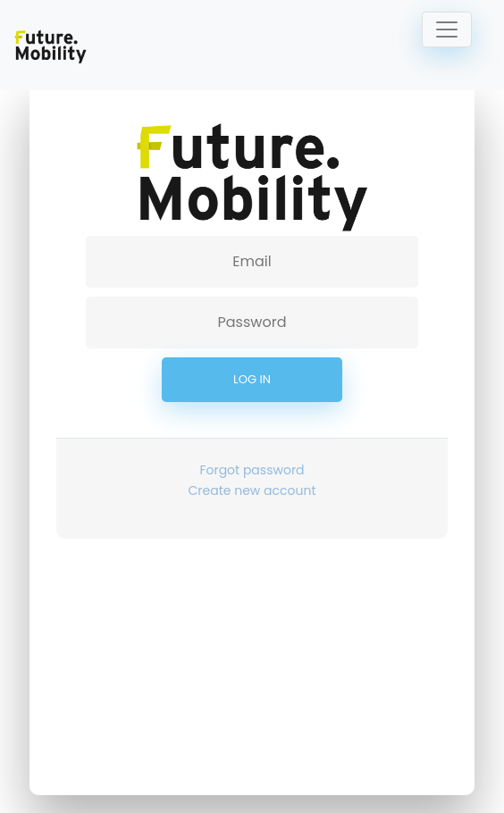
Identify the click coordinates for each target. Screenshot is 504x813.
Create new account (252, 490)
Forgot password (252, 470)
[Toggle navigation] (447, 29)
